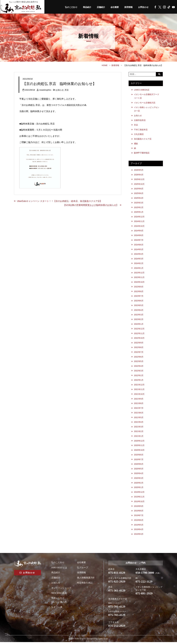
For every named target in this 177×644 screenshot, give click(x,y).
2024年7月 (139, 241)
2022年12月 (139, 330)
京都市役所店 (140, 120)
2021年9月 (139, 400)
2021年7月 (139, 409)
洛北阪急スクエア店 (143, 139)
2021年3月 (139, 428)
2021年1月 (139, 437)
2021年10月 (139, 395)
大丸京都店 (139, 134)
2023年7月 (139, 297)
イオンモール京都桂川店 (145, 103)
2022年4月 (139, 367)
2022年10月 (139, 339)
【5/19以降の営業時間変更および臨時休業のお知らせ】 (91, 205)
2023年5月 (139, 306)
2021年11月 (139, 391)
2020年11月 (139, 447)
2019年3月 (139, 536)
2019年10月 (139, 503)
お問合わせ (143, 7)
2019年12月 (139, 494)
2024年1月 (139, 269)
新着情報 (115, 65)
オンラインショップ (61, 590)
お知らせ (60, 90)
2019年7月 (139, 517)
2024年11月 (139, 222)
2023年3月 (139, 316)
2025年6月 (139, 194)
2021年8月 (139, 405)
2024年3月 (139, 259)
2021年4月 (139, 423)
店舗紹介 (99, 7)
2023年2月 (139, 320)
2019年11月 (139, 498)
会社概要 (113, 7)
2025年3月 (139, 203)
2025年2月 (139, 208)
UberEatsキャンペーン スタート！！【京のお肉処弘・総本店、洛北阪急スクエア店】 (60, 201)
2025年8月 (139, 189)
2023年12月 (139, 273)
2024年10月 (139, 226)
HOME (105, 65)
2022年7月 (139, 353)
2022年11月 (139, 334)
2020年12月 (139, 442)
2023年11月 (139, 278)
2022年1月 (139, 381)
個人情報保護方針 (86, 580)
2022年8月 (139, 348)
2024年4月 (139, 255)
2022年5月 (139, 362)
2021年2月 (139, 433)
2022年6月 (139, 358)
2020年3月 (139, 480)
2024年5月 (139, 250)
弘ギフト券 (57, 609)
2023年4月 (139, 311)
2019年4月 (139, 531)
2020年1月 (139, 489)
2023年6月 (139, 301)
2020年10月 (139, 452)
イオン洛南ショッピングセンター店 (147, 109)
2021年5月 (139, 419)
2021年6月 (139, 414)
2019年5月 (139, 526)
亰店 (67, 90)
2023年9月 (139, 287)
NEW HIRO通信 (59, 595)
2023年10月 (139, 283)
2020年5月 (139, 470)
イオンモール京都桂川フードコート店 (147, 96)
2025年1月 (139, 213)
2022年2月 (139, 377)
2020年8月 (139, 456)
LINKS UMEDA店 (142, 90)
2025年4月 (139, 198)
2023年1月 (139, 325)
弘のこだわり (68, 7)
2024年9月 (139, 231)
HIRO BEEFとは (59, 569)
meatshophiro (45, 90)
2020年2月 (139, 484)
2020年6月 (139, 465)
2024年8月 (139, 236)
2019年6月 (139, 522)
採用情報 (127, 7)
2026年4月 (139, 175)
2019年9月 (139, 508)
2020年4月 (139, 475)
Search (159, 74)
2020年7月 (139, 461)
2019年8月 (139, 512)
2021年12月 (139, 386)
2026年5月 (139, 170)
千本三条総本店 (141, 130)
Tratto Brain (103, 641)
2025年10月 (139, 184)
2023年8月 (139, 292)
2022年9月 (139, 344)
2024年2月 (139, 264)
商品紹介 (84, 7)
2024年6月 (139, 245)
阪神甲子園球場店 (142, 153)
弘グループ (83, 569)
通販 (136, 144)
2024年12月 (139, 217)
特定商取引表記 (85, 585)
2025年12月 (139, 180)
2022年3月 (139, 372)
